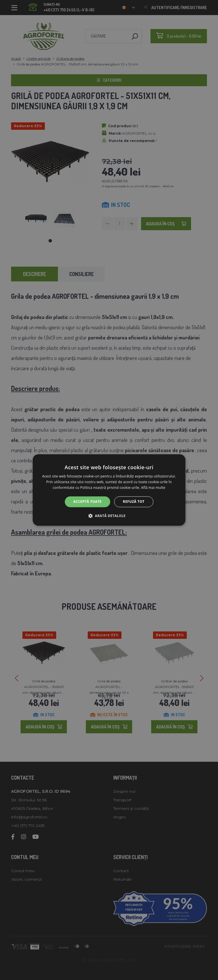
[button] (109, 516)
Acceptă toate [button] (87, 502)
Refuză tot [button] (134, 502)
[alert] (109, 490)
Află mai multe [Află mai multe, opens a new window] (153, 488)
